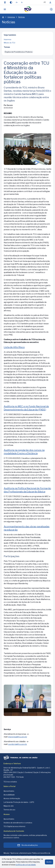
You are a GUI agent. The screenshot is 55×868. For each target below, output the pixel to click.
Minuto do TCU (9, 43)
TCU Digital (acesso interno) (14, 826)
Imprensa (11, 17)
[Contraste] (11, 2)
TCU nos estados (10, 782)
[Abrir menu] (5, 9)
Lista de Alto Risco (14, 347)
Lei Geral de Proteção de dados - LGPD (19, 802)
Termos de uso (9, 810)
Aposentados (9, 791)
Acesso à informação (12, 798)
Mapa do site (9, 806)
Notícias (22, 17)
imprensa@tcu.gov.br (18, 737)
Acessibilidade (9, 795)
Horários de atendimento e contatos (18, 823)
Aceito (49, 862)
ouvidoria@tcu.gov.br (18, 744)
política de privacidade (26, 865)
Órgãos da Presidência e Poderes (19, 52)
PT (45, 2)
